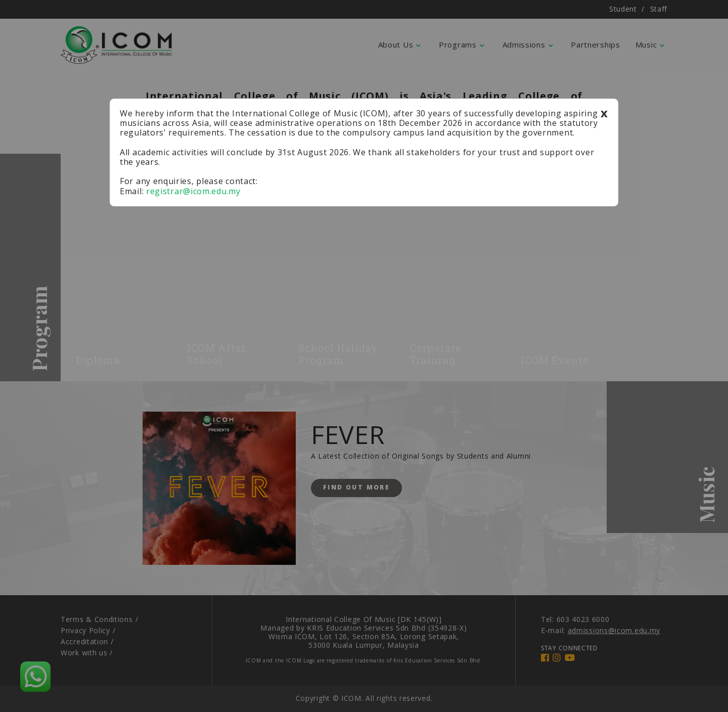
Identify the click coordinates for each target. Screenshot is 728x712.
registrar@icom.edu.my (193, 191)
